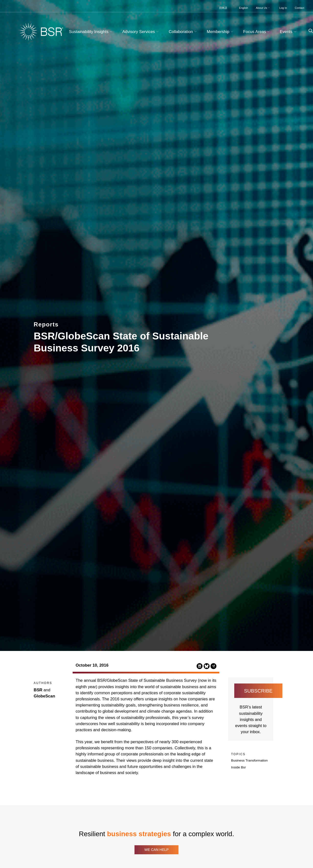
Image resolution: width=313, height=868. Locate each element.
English (244, 8)
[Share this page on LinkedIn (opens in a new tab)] (200, 666)
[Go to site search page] (309, 31)
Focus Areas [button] (257, 32)
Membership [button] (221, 32)
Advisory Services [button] (141, 32)
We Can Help (156, 850)
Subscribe (258, 691)
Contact (299, 8)
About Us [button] (263, 8)
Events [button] (289, 32)
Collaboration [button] (183, 32)
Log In (283, 8)
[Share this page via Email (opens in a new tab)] (213, 666)
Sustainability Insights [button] (91, 32)
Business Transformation (249, 760)
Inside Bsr (238, 767)
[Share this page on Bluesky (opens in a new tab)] (207, 666)
